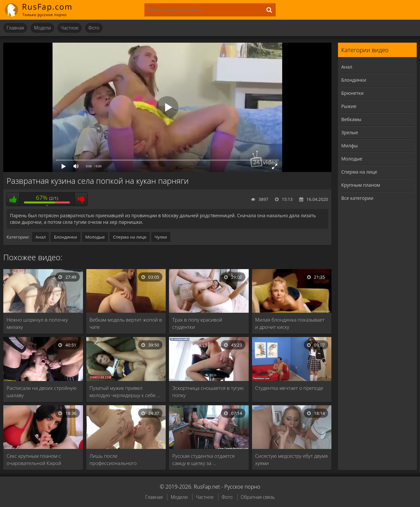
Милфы (349, 146)
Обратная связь (258, 497)
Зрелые (350, 132)
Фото (94, 28)
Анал (41, 237)
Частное (70, 28)
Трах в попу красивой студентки (197, 323)
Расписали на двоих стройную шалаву (42, 391)
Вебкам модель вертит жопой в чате (126, 323)
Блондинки (65, 237)
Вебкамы (351, 119)
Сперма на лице (130, 237)
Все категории (357, 198)
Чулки (161, 237)
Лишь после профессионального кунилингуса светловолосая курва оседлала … (122, 460)
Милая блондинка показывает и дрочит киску (290, 323)
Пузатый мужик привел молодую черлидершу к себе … (125, 391)
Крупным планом (361, 185)
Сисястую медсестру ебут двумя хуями (292, 459)
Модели (42, 28)
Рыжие (349, 106)
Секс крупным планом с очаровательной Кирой (34, 459)
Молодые (95, 237)
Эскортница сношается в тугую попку (208, 391)
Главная (15, 28)
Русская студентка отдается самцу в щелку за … (203, 459)
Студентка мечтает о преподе (289, 388)
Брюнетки (352, 93)
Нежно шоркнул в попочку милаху (37, 323)
